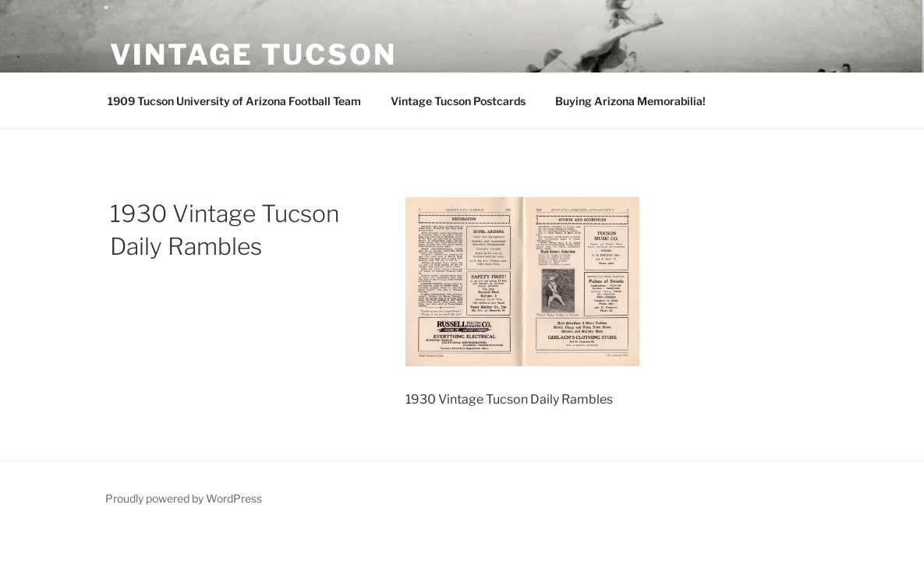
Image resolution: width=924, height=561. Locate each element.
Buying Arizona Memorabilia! (630, 101)
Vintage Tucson (253, 55)
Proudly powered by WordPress (184, 498)
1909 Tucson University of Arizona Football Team (234, 101)
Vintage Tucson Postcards (458, 101)
